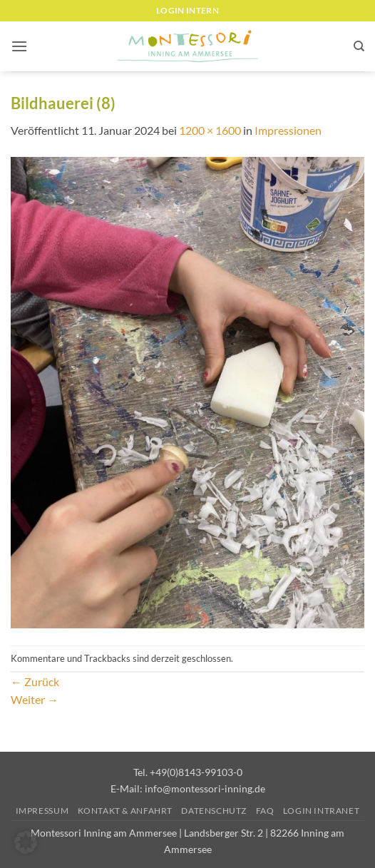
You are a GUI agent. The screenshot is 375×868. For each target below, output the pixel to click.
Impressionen (288, 130)
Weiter (35, 699)
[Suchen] (359, 46)
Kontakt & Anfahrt (125, 811)
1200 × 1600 (210, 130)
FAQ (265, 811)
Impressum (42, 811)
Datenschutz (214, 811)
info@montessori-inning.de (205, 788)
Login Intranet (322, 811)
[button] (19, 46)
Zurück (35, 681)
